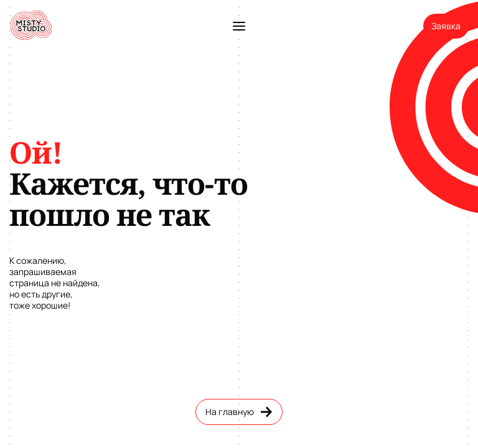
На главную (239, 412)
